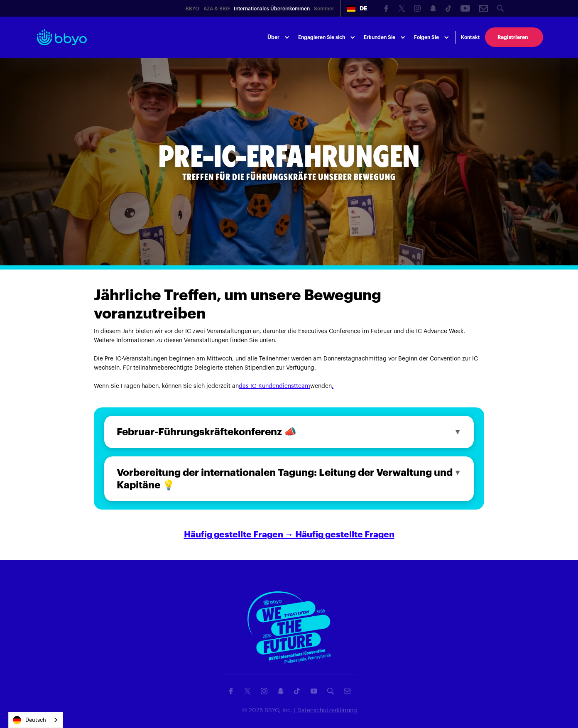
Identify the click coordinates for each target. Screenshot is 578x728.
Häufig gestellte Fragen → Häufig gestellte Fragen (289, 535)
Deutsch (29, 720)
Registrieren (513, 37)
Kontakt (470, 37)
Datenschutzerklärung (327, 711)
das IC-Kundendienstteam (274, 386)
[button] (357, 8)
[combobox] (36, 720)
